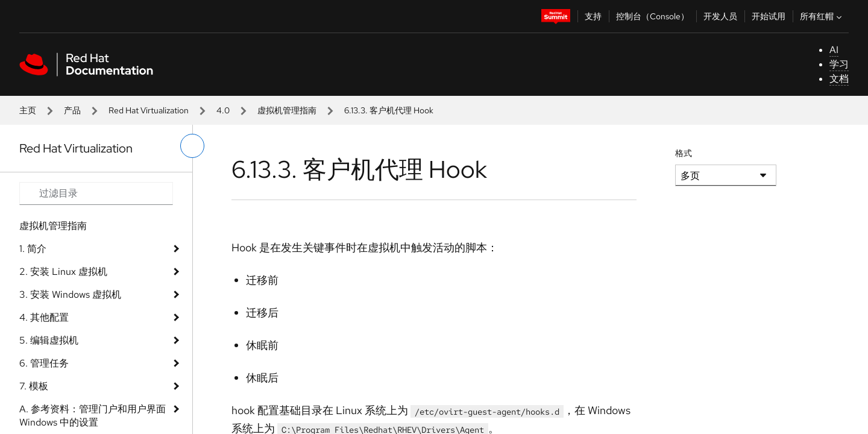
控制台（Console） (653, 16)
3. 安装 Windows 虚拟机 (70, 294)
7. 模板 (34, 386)
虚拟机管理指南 (287, 110)
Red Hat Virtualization (149, 110)
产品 (72, 110)
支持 (593, 16)
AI (834, 50)
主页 (28, 110)
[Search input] (96, 193)
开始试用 (769, 16)
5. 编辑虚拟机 (49, 340)
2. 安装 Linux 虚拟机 (63, 272)
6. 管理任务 (44, 363)
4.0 (223, 110)
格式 (684, 153)
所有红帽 (822, 16)
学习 (839, 64)
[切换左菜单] (192, 146)
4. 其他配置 (44, 317)
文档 (839, 79)
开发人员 (720, 16)
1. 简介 (33, 249)
